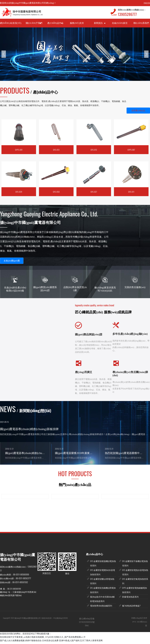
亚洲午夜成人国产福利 (69, 642)
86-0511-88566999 (21, 576)
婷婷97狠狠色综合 (33, 642)
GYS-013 (56, 150)
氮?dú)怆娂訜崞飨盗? (131, 607)
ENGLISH (147, 3)
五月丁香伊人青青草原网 (91, 642)
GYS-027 (94, 192)
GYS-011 (131, 192)
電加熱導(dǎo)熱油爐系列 (101, 607)
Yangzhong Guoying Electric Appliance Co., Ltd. (49, 214)
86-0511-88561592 (20, 584)
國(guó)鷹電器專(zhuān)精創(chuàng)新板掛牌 (29, 429)
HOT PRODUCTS (75, 475)
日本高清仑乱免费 (50, 642)
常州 (66, 620)
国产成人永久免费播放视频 (12, 642)
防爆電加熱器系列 (130, 598)
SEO (139, 623)
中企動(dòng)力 (59, 620)
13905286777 (127, 14)
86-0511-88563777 (23, 580)
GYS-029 (19, 192)
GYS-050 (56, 192)
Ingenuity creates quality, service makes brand (95, 305)
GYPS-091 (19, 150)
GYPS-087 (131, 150)
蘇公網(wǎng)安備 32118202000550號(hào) (87, 624)
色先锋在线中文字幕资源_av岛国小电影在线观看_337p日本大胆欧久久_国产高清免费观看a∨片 (43, 639)
